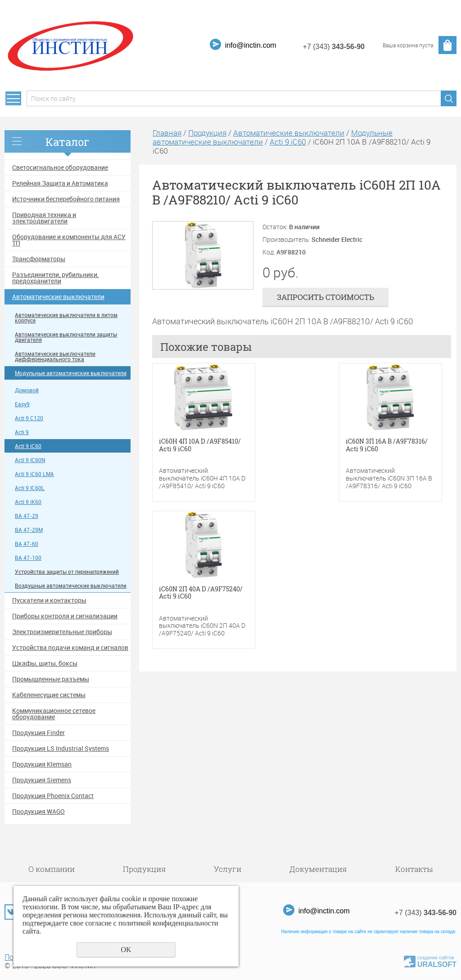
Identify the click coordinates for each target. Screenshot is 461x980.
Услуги (228, 869)
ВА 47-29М (29, 530)
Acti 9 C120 (29, 418)
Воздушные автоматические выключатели (71, 586)
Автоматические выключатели (58, 297)
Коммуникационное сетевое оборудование (54, 714)
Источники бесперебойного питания (66, 199)
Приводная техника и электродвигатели (44, 218)
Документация (318, 869)
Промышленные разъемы (51, 679)
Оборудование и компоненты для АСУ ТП (69, 240)
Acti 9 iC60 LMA (34, 474)
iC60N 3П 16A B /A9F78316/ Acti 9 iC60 (387, 445)
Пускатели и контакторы (49, 600)
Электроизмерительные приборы (62, 632)
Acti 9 (22, 432)
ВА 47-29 (27, 516)
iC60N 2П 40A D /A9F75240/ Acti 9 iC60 (201, 593)
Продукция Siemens (42, 780)
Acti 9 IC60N (30, 460)
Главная (167, 133)
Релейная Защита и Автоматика (60, 183)
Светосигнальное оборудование (60, 168)
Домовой (27, 390)
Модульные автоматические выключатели (71, 373)
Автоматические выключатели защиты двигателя (66, 337)
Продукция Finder (38, 733)
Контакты (414, 869)
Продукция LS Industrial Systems (61, 749)
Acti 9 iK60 (28, 502)
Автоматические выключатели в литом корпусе (66, 318)
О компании (52, 869)
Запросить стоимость (325, 297)
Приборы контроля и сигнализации (65, 616)
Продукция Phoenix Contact (53, 796)
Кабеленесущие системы (49, 695)
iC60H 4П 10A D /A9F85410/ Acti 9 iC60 (200, 445)
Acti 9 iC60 (28, 446)
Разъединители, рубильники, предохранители (55, 278)
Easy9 (22, 404)
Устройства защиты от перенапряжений (67, 572)
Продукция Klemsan (42, 764)
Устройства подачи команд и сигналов (70, 648)
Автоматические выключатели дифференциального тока (55, 356)
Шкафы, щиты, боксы (45, 663)
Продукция (207, 133)
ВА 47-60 (27, 544)
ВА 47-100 (28, 558)
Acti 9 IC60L (30, 488)
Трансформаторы (39, 259)
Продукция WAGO (38, 812)
